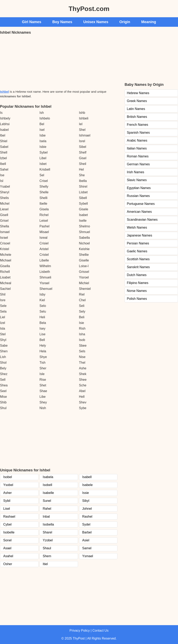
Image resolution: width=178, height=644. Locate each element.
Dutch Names (137, 275)
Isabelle (48, 493)
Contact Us (100, 631)
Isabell (87, 477)
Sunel (47, 501)
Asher (8, 493)
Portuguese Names (141, 204)
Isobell (47, 485)
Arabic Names (137, 140)
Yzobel (48, 540)
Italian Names (137, 148)
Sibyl (86, 501)
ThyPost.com (89, 9)
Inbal (46, 517)
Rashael (9, 517)
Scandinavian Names (142, 220)
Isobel (8, 477)
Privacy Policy (80, 631)
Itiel (45, 564)
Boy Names (62, 22)
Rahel (47, 509)
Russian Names (138, 196)
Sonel (7, 540)
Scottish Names (138, 259)
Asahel (8, 556)
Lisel (7, 509)
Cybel (7, 524)
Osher (8, 564)
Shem (47, 556)
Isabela (48, 477)
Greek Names (137, 101)
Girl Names (32, 22)
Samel (87, 548)
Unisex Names (96, 22)
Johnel (87, 509)
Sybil (7, 501)
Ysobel (8, 485)
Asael (7, 548)
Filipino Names (138, 283)
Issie (86, 493)
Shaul (47, 548)
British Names (137, 117)
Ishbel (4, 92)
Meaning (149, 22)
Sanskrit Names (138, 267)
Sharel (47, 532)
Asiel (86, 540)
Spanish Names (138, 133)
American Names (139, 212)
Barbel (87, 532)
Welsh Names (137, 227)
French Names (137, 125)
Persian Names (138, 243)
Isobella (48, 524)
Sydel (86, 524)
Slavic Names (137, 180)
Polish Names (137, 299)
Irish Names (135, 172)
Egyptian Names (139, 188)
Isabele (88, 485)
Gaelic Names (137, 251)
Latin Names (136, 109)
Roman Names (138, 156)
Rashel (87, 517)
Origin (125, 22)
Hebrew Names (138, 93)
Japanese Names (139, 235)
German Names (138, 164)
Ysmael (88, 556)
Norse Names (137, 291)
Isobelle (9, 532)
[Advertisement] (30, 62)
